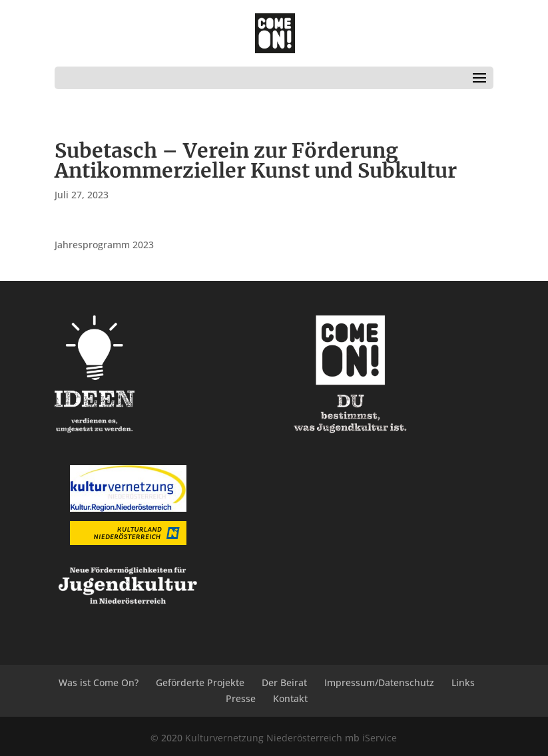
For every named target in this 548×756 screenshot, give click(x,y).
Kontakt (290, 698)
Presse (241, 698)
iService (380, 738)
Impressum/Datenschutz (379, 682)
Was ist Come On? (99, 682)
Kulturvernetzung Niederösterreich (264, 738)
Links (463, 682)
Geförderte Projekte (200, 682)
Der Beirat (284, 682)
